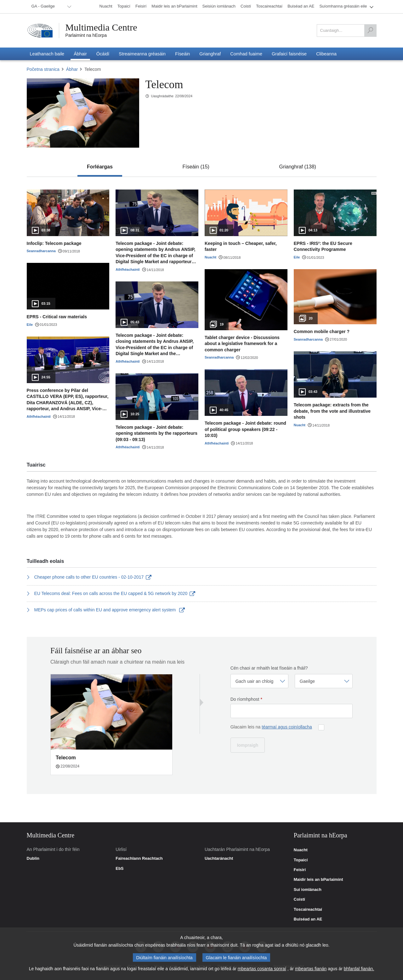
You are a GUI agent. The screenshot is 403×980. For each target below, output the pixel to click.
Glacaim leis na (271, 727)
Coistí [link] (299, 899)
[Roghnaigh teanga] (324, 681)
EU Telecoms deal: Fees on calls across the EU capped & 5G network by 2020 (111, 593)
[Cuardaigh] (370, 31)
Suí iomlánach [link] (308, 890)
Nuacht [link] (301, 850)
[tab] (100, 167)
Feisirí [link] (300, 870)
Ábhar (72, 69)
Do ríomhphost (246, 699)
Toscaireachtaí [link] (308, 909)
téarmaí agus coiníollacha (287, 727)
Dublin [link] (33, 858)
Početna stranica (43, 69)
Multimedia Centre (101, 27)
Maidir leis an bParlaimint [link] (318, 880)
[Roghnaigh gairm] (259, 681)
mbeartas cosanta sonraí (262, 970)
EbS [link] (119, 869)
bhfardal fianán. (359, 970)
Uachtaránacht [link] (219, 858)
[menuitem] (50, 7)
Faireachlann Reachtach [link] (139, 858)
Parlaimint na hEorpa (86, 35)
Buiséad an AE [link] (308, 919)
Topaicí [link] (301, 860)
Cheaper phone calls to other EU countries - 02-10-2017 (89, 577)
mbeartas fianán (311, 970)
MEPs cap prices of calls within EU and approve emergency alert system (106, 610)
